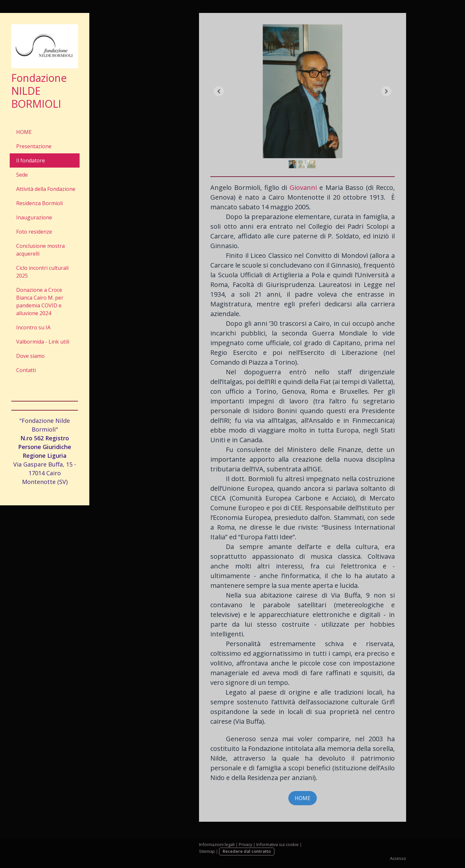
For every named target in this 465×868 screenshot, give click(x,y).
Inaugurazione (34, 217)
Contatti (26, 370)
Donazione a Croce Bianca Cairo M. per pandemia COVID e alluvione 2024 (40, 302)
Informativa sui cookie (277, 844)
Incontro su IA (33, 327)
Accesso (398, 858)
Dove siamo (30, 356)
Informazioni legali (217, 844)
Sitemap (207, 851)
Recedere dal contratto (247, 851)
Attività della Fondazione (46, 189)
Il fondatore (31, 160)
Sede (22, 175)
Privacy (245, 844)
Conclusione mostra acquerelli (40, 250)
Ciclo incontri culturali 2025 (42, 272)
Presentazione (34, 146)
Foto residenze (34, 232)
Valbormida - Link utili (43, 342)
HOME (24, 132)
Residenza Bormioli (39, 203)
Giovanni (303, 187)
